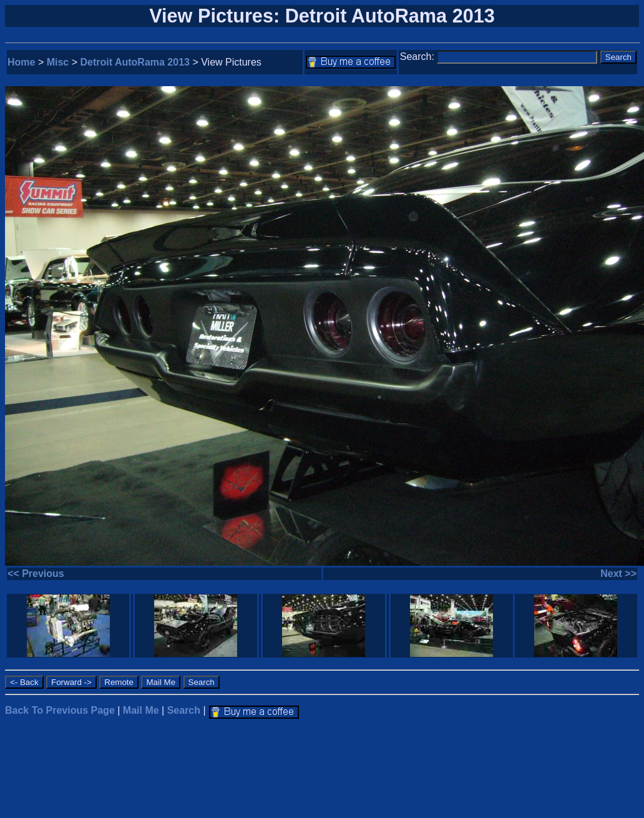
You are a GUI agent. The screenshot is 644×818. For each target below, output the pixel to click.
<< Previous (36, 574)
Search (184, 710)
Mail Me (141, 710)
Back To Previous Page (60, 710)
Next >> (618, 574)
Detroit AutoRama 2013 (135, 62)
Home (21, 62)
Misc (58, 62)
